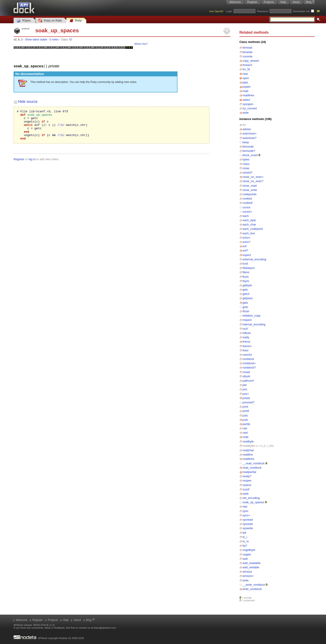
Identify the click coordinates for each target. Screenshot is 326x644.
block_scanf (250, 155)
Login (229, 11)
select (246, 100)
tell (244, 533)
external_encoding (254, 259)
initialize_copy (252, 316)
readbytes (249, 446)
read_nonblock (252, 468)
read (245, 91)
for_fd (246, 69)
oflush (246, 376)
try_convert (250, 108)
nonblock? (249, 368)
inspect (247, 320)
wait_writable (251, 567)
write (246, 113)
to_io (246, 541)
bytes (246, 159)
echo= (246, 238)
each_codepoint (253, 229)
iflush (246, 311)
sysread (248, 520)
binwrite (247, 52)
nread (246, 372)
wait (245, 559)
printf (246, 411)
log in (32, 165)
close (246, 168)
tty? (245, 546)
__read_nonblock (254, 463)
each (246, 216)
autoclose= (249, 133)
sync (245, 511)
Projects (269, 2)
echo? (246, 242)
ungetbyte (249, 550)
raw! (245, 433)
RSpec (24, 21)
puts (245, 420)
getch (246, 294)
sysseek (248, 524)
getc (245, 290)
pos (245, 389)
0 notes (54, 40)
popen (247, 87)
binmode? (249, 151)
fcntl (245, 264)
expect (247, 255)
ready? (247, 476)
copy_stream (251, 61)
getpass (248, 298)
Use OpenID (216, 11)
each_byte (249, 220)
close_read (250, 186)
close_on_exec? (253, 181)
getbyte (247, 285)
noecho (247, 355)
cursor (247, 207)
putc (245, 415)
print (245, 407)
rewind (247, 485)
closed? (247, 173)
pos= (246, 394)
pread (246, 398)
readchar (248, 450)
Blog (309, 2)
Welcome (235, 2)
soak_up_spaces (253, 502)
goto (245, 307)
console (247, 56)
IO (71, 40)
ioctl (245, 329)
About (296, 2)
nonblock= (249, 363)
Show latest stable (36, 40)
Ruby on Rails (50, 21)
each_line (249, 233)
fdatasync (249, 268)
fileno (246, 272)
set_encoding (251, 498)
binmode (248, 147)
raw (245, 428)
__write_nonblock (254, 585)
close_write (250, 190)
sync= (246, 515)
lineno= (247, 346)
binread (247, 48)
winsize (247, 572)
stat (245, 507)
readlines (248, 95)
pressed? (248, 402)
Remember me (301, 11)
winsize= (248, 576)
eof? (245, 250)
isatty (246, 337)
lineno (246, 342)
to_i (245, 537)
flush (246, 277)
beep (246, 142)
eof (244, 246)
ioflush (247, 333)
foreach (247, 65)
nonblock (248, 359)
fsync (246, 281)
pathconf (248, 381)
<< (244, 125)
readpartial (249, 472)
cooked (247, 199)
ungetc (247, 554)
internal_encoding (254, 324)
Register (252, 2)
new (245, 74)
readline (248, 455)
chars (246, 164)
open (246, 78)
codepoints (249, 194)
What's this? (141, 44)
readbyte (248, 441)
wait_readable (252, 563)
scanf (246, 489)
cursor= (247, 212)
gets (245, 303)
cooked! (248, 203)
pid (244, 385)
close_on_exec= (253, 177)
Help (283, 2)
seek (246, 494)
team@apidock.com (105, 628)
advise (247, 129)
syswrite (248, 528)
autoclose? (249, 138)
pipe (245, 82)
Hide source (28, 101)
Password (262, 11)
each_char (249, 224)
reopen (247, 481)
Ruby (76, 21)
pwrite (246, 424)
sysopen (248, 104)
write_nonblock (252, 589)
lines (245, 350)
